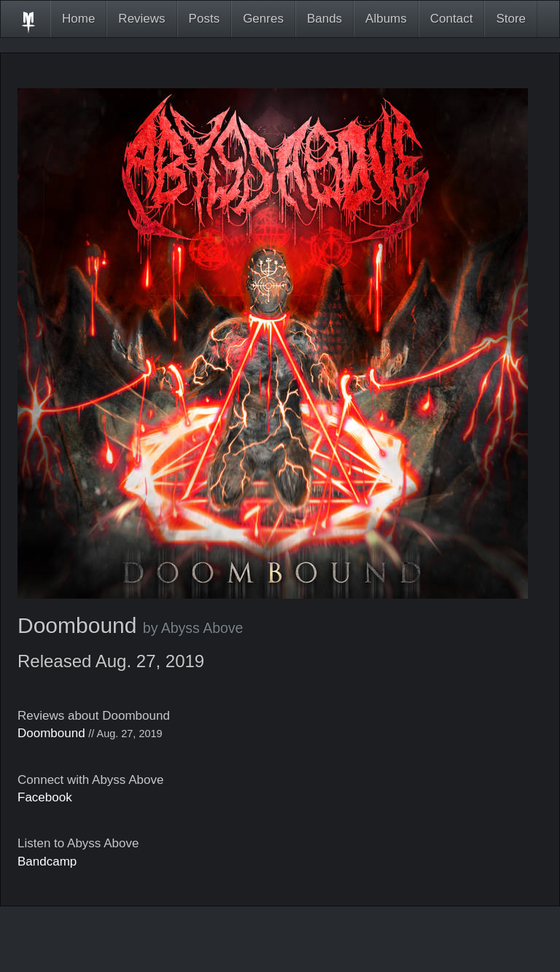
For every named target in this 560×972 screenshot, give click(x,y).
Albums (386, 19)
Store (511, 19)
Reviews (141, 19)
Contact (452, 19)
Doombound (51, 733)
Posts (205, 19)
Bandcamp (47, 862)
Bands (324, 19)
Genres (263, 19)
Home (78, 19)
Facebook (45, 797)
